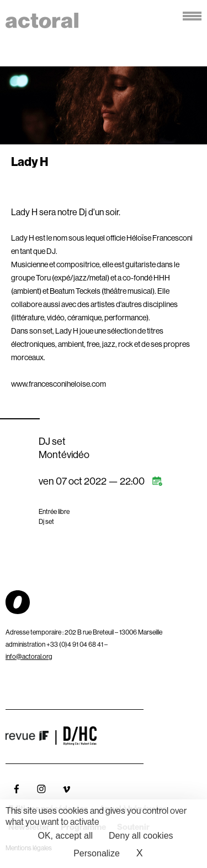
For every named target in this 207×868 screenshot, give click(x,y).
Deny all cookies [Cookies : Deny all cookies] (141, 836)
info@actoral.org (29, 656)
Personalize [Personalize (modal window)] (97, 853)
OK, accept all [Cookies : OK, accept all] (65, 836)
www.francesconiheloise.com (59, 384)
